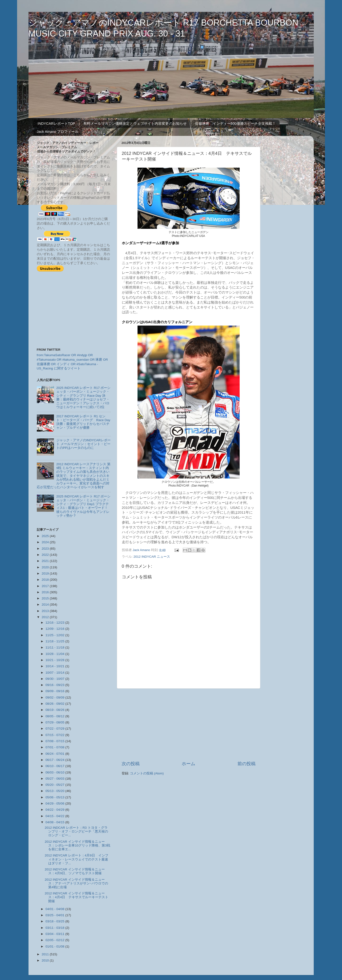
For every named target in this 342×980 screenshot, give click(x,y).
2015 (46, 598)
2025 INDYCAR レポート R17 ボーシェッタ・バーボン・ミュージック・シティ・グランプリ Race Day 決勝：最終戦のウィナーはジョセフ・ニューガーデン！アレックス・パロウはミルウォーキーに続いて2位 (83, 397)
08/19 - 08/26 (55, 710)
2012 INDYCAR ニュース (152, 557)
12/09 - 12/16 (55, 629)
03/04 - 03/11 (55, 934)
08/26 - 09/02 (55, 704)
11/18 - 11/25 (55, 641)
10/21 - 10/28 (55, 660)
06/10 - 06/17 (55, 766)
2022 (46, 555)
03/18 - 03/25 (55, 921)
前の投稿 (247, 764)
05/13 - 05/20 (55, 791)
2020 (46, 567)
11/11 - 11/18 (55, 647)
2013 (46, 611)
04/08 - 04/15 (55, 822)
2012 (46, 617)
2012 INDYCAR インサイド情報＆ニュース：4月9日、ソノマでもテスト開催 (75, 871)
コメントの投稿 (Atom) (147, 773)
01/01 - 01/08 (55, 946)
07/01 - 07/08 (55, 747)
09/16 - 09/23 (55, 685)
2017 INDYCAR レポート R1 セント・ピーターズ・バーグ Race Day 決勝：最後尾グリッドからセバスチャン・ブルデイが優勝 (83, 422)
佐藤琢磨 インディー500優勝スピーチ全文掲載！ (235, 123)
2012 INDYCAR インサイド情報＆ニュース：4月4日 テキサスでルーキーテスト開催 (76, 897)
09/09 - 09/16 (55, 691)
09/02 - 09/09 (55, 697)
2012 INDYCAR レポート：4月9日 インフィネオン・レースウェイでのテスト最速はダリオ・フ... (76, 859)
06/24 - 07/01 (55, 754)
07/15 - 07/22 (55, 735)
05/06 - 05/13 (55, 797)
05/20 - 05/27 (55, 785)
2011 (46, 954)
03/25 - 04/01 (55, 915)
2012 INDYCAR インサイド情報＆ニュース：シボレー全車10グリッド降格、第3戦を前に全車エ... (77, 845)
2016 (46, 592)
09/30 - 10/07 (55, 679)
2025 (46, 536)
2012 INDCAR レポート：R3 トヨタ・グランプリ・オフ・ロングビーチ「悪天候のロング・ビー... (76, 831)
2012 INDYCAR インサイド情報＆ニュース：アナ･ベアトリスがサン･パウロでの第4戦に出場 (76, 883)
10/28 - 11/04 (55, 654)
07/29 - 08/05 (55, 722)
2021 (46, 561)
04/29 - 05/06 (55, 803)
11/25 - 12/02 (55, 635)
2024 (46, 542)
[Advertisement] (189, 725)
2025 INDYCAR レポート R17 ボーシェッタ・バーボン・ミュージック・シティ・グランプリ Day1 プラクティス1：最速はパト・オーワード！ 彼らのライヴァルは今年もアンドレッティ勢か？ (84, 506)
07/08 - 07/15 (55, 741)
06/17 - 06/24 (55, 760)
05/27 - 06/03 (55, 779)
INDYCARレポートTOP (56, 123)
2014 (46, 605)
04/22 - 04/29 (55, 810)
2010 (46, 960)
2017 (46, 586)
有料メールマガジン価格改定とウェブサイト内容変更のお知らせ (135, 123)
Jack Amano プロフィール (58, 131)
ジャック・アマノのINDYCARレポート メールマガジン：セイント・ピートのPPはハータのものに (83, 444)
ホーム (188, 764)
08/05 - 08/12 (55, 716)
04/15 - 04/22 (55, 816)
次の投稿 (131, 764)
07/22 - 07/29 (55, 729)
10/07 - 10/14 (55, 673)
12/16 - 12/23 (55, 623)
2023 (46, 549)
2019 (46, 573)
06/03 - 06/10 (55, 772)
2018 (46, 580)
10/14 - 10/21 (55, 666)
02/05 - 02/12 (55, 940)
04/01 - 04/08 (55, 909)
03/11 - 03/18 (55, 928)
